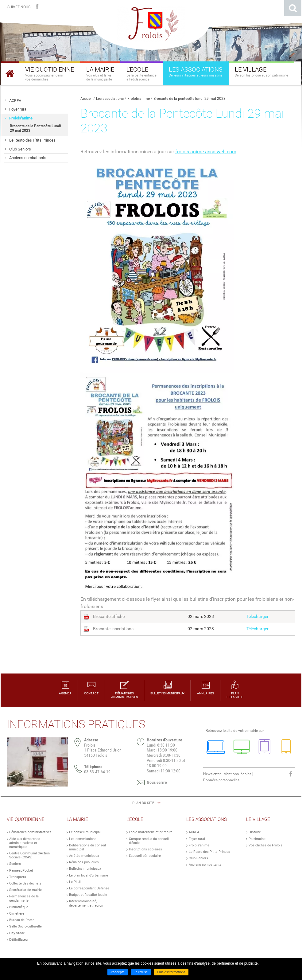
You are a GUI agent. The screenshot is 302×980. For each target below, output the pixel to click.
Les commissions (83, 839)
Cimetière (17, 914)
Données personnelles (221, 780)
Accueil (86, 99)
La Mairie (77, 819)
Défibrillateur (19, 940)
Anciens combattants (205, 865)
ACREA (194, 832)
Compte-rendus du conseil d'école (149, 841)
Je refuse (141, 972)
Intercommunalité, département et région (86, 903)
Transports (18, 877)
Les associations (110, 99)
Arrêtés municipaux (84, 856)
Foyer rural (197, 839)
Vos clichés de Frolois (265, 845)
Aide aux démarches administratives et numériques (25, 843)
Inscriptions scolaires (145, 849)
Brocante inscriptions (113, 629)
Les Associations (207, 819)
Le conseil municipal (85, 832)
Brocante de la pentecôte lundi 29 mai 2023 (190, 99)
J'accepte (118, 972)
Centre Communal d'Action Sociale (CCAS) (29, 855)
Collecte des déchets (25, 883)
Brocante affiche (109, 616)
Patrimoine (257, 839)
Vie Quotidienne (26, 819)
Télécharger (257, 616)
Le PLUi (75, 882)
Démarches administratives (30, 832)
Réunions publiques (84, 862)
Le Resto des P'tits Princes (209, 852)
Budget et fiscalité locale (88, 895)
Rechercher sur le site (293, 8)
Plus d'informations (171, 972)
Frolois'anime (139, 99)
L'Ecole (135, 819)
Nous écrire (157, 782)
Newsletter (212, 774)
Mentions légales (237, 774)
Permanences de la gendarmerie (24, 898)
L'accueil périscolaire (145, 856)
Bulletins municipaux (85, 869)
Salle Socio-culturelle (25, 926)
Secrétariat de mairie (25, 890)
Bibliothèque (19, 907)
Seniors (15, 864)
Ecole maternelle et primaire (151, 832)
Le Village (258, 819)
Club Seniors (198, 858)
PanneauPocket (21, 871)
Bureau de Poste (22, 920)
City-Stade (17, 933)
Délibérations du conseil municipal (87, 847)
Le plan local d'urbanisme (89, 875)
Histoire (255, 832)
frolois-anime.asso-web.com (206, 152)
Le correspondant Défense (89, 888)
